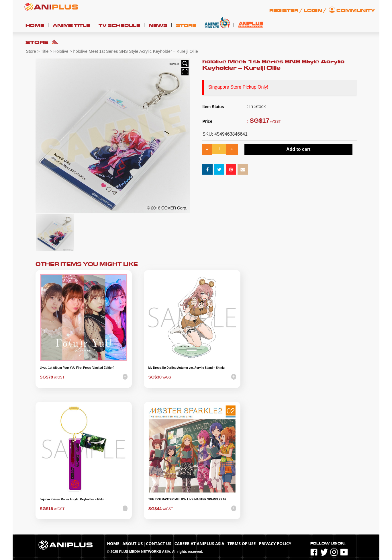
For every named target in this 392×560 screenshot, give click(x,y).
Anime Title (71, 26)
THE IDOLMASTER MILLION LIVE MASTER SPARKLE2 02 (187, 499)
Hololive (61, 51)
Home (35, 26)
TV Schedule (119, 26)
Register (284, 11)
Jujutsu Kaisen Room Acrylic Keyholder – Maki (72, 499)
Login (313, 11)
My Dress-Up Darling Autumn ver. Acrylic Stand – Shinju (186, 368)
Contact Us (158, 544)
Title (45, 51)
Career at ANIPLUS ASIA (199, 544)
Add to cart (298, 149)
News (158, 26)
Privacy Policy (275, 544)
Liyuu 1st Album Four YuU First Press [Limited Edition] (77, 368)
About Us (133, 544)
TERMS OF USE (242, 544)
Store (186, 26)
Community (356, 11)
